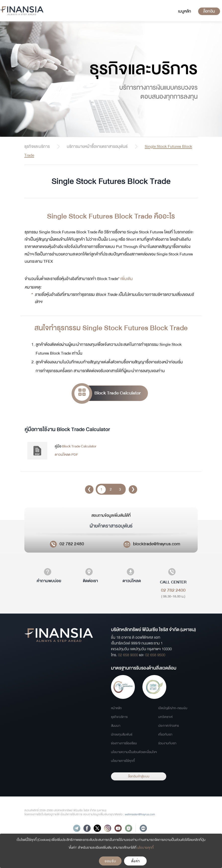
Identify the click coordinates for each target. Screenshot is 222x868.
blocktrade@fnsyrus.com (157, 544)
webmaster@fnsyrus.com (140, 814)
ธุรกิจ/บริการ (119, 717)
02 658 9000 (128, 655)
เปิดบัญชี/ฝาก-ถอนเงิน (173, 708)
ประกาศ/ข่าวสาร (169, 726)
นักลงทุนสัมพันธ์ (122, 735)
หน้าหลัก (116, 708)
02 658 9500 (155, 655)
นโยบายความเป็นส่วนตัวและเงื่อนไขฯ (134, 752)
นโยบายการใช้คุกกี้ (123, 761)
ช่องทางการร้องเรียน (124, 743)
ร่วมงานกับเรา (167, 743)
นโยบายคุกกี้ (145, 848)
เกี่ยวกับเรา (165, 735)
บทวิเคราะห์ (165, 717)
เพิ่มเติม (127, 279)
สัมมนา (116, 726)
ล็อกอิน (209, 11)
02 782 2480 (72, 544)
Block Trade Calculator (107, 393)
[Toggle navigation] (185, 11)
